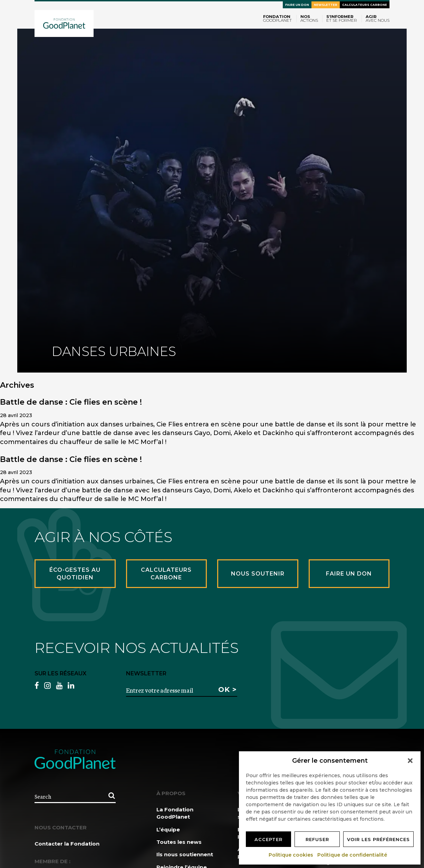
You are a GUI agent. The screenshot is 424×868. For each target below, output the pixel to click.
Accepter (268, 839)
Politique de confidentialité (353, 855)
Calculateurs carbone (365, 5)
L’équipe (168, 830)
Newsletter (326, 5)
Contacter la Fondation (67, 844)
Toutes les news (179, 842)
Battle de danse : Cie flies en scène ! (71, 402)
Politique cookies (291, 855)
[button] (410, 761)
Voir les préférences (378, 839)
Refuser (317, 839)
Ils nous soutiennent (185, 854)
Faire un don (297, 5)
